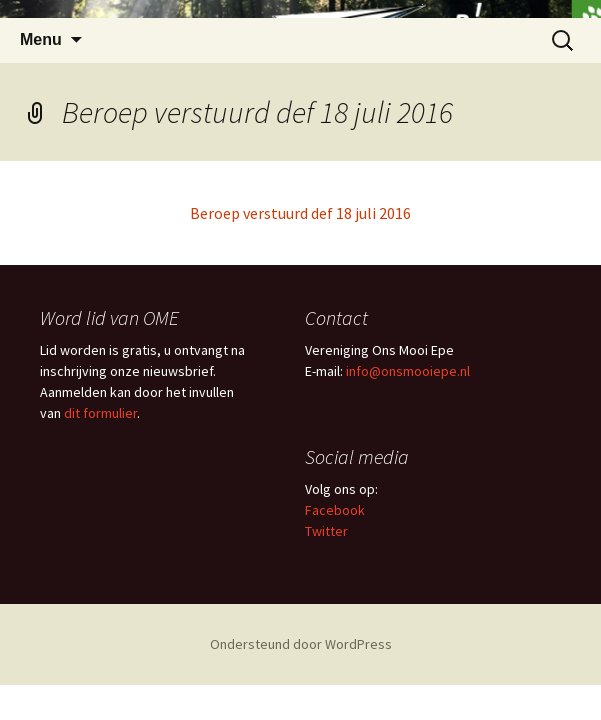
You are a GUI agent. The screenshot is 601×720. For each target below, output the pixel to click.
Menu (41, 39)
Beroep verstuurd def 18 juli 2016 (300, 213)
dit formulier (100, 413)
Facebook (335, 510)
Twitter (326, 531)
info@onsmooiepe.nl (408, 371)
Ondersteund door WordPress (301, 644)
